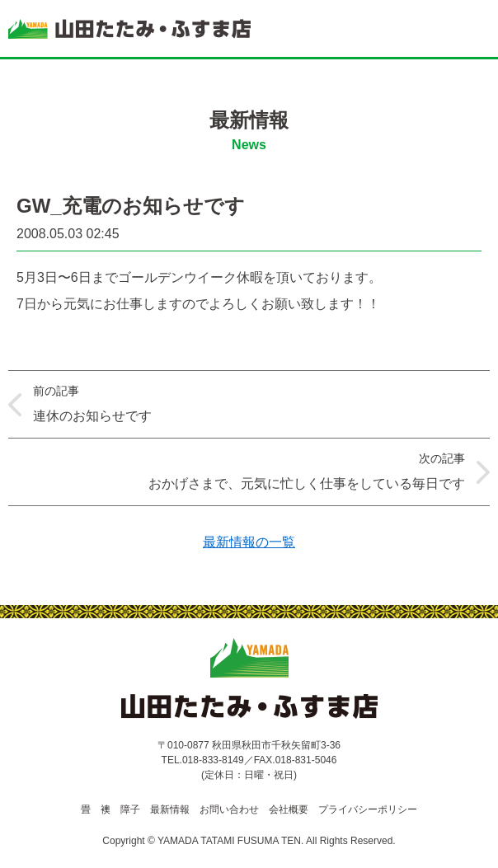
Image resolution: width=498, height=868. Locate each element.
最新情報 (170, 809)
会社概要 (289, 809)
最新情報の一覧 (249, 542)
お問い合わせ (229, 809)
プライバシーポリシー (368, 809)
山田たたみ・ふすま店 (129, 29)
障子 (130, 809)
